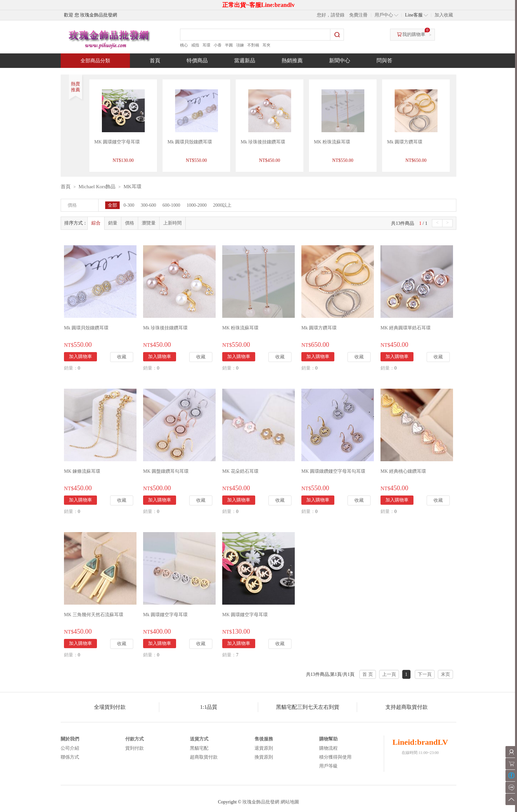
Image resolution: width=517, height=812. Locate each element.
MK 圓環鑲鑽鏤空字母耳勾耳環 (333, 471)
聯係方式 (70, 757)
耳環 (206, 45)
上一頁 (389, 674)
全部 (112, 205)
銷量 (113, 223)
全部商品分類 (95, 61)
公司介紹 (70, 748)
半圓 (229, 45)
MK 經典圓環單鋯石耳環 (406, 328)
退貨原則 (264, 748)
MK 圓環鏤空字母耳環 (117, 142)
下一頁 (425, 674)
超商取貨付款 (204, 757)
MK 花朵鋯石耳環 (240, 471)
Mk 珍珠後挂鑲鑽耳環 (263, 142)
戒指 (195, 45)
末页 (445, 674)
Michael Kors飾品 (97, 187)
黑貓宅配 (199, 748)
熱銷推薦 (292, 60)
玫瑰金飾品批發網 (261, 802)
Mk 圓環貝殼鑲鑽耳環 (190, 142)
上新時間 (172, 223)
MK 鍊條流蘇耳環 (82, 471)
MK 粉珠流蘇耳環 (332, 142)
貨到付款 (135, 748)
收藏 (122, 357)
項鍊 (240, 45)
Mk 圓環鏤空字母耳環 (165, 615)
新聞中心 (340, 60)
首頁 (155, 60)
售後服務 (264, 739)
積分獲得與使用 (335, 757)
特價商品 (197, 60)
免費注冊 (358, 15)
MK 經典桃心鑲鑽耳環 (403, 471)
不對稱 (253, 45)
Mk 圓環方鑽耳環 (405, 142)
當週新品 (245, 60)
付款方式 (135, 739)
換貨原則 (264, 757)
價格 (130, 223)
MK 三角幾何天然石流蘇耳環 (94, 615)
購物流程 (328, 748)
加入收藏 (444, 15)
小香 (218, 45)
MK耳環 (133, 187)
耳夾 (266, 45)
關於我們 (70, 739)
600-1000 (171, 205)
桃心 (184, 45)
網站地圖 (290, 802)
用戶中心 (384, 15)
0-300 (129, 205)
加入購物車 (80, 357)
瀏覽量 (149, 223)
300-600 (149, 205)
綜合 (96, 223)
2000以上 (222, 205)
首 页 (368, 674)
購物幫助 (328, 739)
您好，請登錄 (331, 15)
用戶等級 (328, 766)
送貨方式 (199, 739)
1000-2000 (197, 205)
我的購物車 (414, 34)
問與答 (384, 60)
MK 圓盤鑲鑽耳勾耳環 (166, 471)
